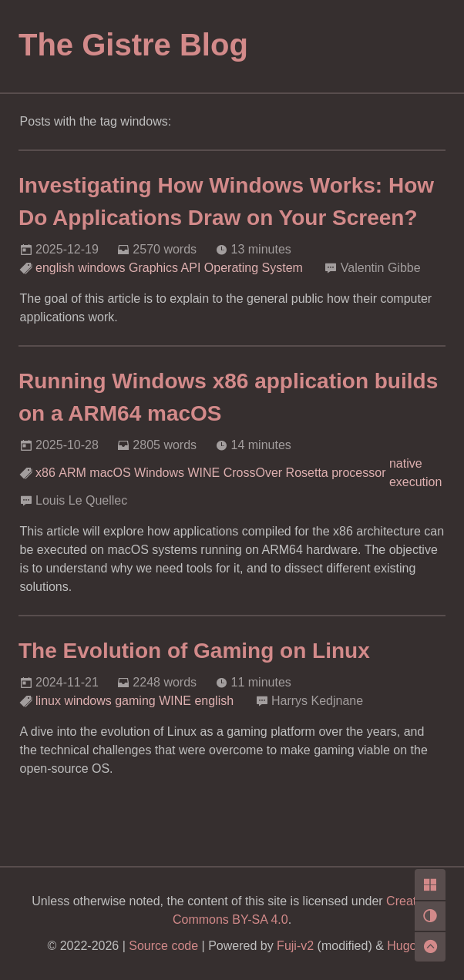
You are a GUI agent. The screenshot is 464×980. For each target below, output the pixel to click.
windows (101, 268)
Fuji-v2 (295, 946)
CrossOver (253, 473)
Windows (159, 473)
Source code (163, 946)
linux (48, 701)
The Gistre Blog (133, 45)
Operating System (254, 268)
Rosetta (307, 473)
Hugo (402, 946)
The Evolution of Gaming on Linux (194, 651)
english (55, 268)
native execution (416, 473)
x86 (45, 473)
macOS (110, 473)
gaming (135, 701)
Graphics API (165, 268)
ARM (72, 473)
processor (358, 473)
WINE (203, 473)
